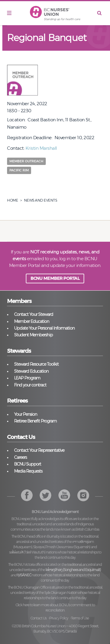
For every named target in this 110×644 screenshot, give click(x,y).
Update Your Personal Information (44, 328)
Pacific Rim (19, 170)
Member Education (32, 321)
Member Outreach (26, 161)
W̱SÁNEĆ (24, 575)
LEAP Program (27, 378)
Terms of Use (80, 618)
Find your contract (30, 385)
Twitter (46, 495)
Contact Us (38, 618)
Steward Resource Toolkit (36, 364)
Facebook (27, 495)
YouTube (83, 495)
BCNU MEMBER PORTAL (55, 278)
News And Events (41, 200)
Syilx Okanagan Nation (61, 593)
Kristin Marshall (41, 148)
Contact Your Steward (34, 314)
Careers (20, 457)
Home (12, 200)
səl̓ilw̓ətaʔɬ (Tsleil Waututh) (27, 552)
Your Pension (26, 414)
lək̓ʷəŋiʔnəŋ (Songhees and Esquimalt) (73, 570)
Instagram (64, 495)
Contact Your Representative (39, 450)
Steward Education (31, 371)
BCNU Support (28, 464)
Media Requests (28, 471)
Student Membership (33, 335)
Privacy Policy (59, 618)
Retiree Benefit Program (35, 421)
